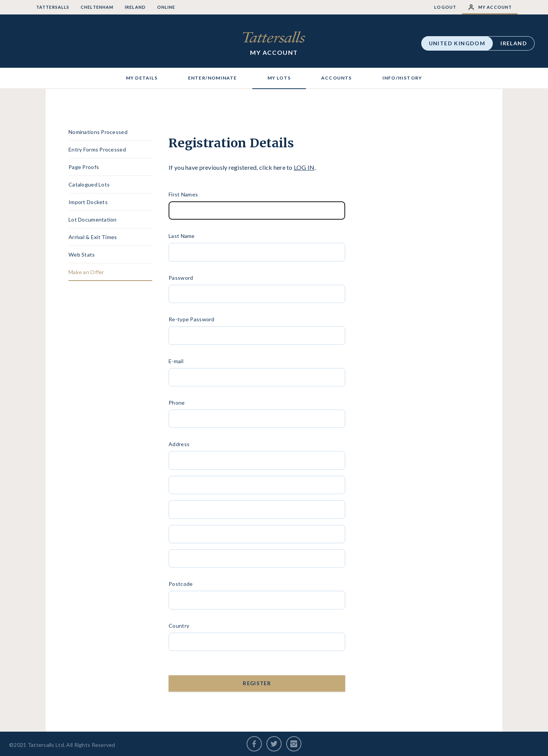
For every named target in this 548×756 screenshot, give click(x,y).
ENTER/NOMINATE (213, 78)
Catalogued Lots (89, 184)
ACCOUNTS (337, 78)
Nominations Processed (98, 132)
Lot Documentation (93, 219)
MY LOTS (279, 78)
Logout (445, 7)
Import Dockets (88, 202)
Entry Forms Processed (97, 149)
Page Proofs (84, 167)
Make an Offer (86, 272)
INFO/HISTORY (402, 78)
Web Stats (82, 254)
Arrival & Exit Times (93, 237)
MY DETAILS (142, 78)
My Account (490, 7)
